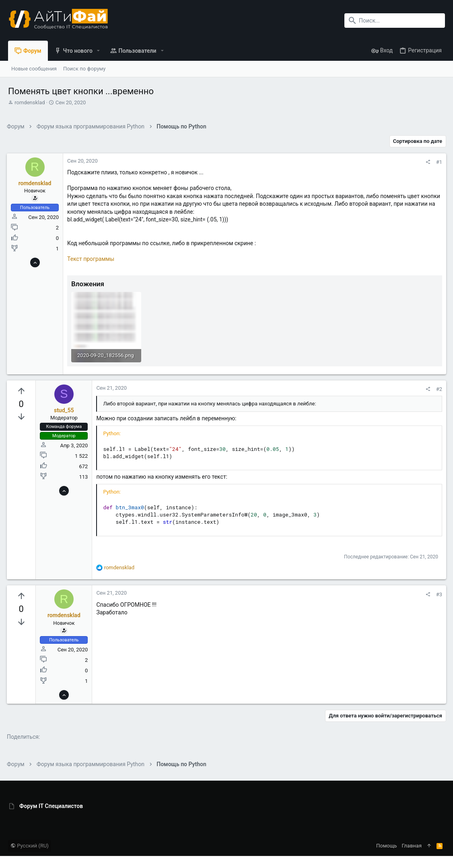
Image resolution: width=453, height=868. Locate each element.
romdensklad (30, 102)
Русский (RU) (30, 845)
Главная (412, 845)
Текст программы (92, 259)
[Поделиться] (427, 162)
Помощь (387, 845)
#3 (438, 594)
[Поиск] (395, 21)
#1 (438, 162)
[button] (98, 51)
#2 (438, 389)
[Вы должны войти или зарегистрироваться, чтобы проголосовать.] (22, 391)
